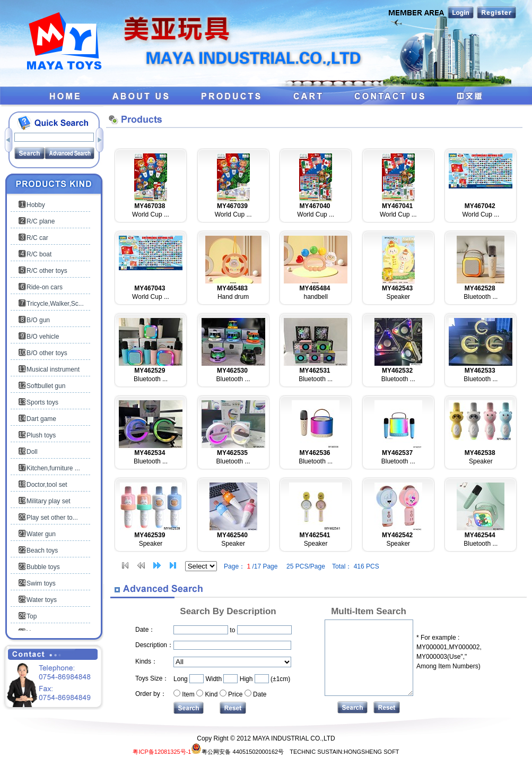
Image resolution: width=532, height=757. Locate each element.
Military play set (49, 501)
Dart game (41, 419)
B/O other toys (47, 353)
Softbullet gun (46, 386)
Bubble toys (43, 567)
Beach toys (42, 550)
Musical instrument (53, 369)
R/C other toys (47, 271)
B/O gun (38, 320)
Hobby (36, 205)
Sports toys (42, 402)
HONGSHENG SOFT (372, 752)
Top (32, 616)
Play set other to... (52, 518)
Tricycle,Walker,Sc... (55, 304)
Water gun (41, 534)
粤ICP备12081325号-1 (162, 752)
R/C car (37, 238)
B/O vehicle (43, 337)
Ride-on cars (45, 287)
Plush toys (41, 435)
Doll (32, 452)
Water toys (42, 600)
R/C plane (41, 221)
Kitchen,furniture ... (53, 468)
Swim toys (41, 583)
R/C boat (39, 254)
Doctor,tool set (47, 485)
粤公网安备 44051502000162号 (237, 752)
